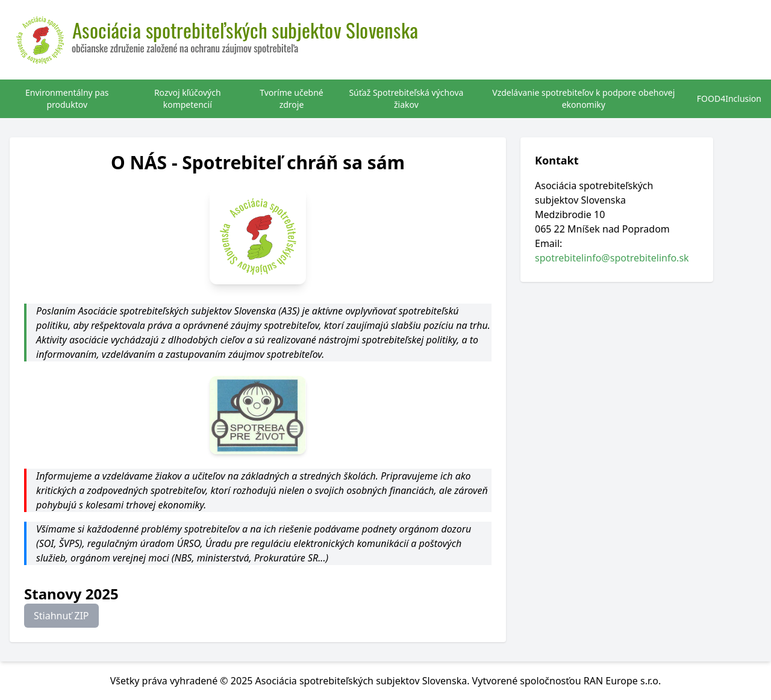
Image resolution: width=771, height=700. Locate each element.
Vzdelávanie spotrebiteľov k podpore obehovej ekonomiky (583, 98)
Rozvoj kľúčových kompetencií (188, 98)
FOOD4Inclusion (729, 98)
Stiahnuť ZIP (61, 616)
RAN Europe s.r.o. (623, 681)
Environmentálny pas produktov (67, 98)
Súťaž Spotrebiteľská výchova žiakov (406, 98)
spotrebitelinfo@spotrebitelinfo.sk (612, 258)
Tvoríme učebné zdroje (292, 98)
